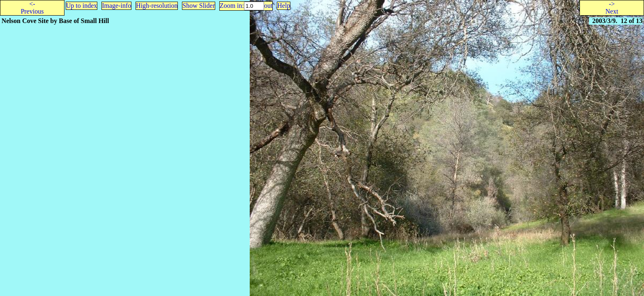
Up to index (82, 6)
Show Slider (199, 6)
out (268, 6)
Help (284, 6)
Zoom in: (232, 6)
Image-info (116, 6)
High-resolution (157, 6)
